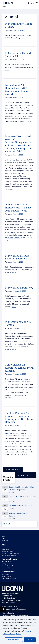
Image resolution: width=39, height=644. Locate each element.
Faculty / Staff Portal (8, 568)
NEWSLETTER (6, 541)
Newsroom (5, 574)
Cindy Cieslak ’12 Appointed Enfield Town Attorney (19, 368)
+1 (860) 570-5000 (13, 607)
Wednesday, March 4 (12, 105)
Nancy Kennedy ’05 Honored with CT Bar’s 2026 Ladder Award (18, 208)
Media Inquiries (6, 576)
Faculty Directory (7, 564)
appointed (24, 379)
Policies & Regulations (9, 555)
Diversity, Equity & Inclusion (10, 553)
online (24, 38)
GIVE (3, 536)
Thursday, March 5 (14, 238)
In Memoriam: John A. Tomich (18, 323)
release (12, 160)
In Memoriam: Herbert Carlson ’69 (18, 54)
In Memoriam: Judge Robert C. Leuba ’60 (17, 257)
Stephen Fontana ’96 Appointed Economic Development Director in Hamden (19, 417)
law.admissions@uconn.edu (16, 609)
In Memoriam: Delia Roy (19, 288)
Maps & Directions (7, 551)
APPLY (4, 539)
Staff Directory (6, 562)
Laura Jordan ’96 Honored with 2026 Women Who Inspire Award (17, 90)
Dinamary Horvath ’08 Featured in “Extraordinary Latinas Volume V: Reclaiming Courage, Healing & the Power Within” (18, 144)
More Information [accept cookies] (14, 640)
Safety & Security (8, 613)
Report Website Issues (9, 579)
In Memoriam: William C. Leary (18, 25)
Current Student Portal (9, 566)
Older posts (13, 470)
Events (4, 547)
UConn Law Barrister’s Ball (20, 506)
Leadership (5, 549)
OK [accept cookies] (30, 640)
